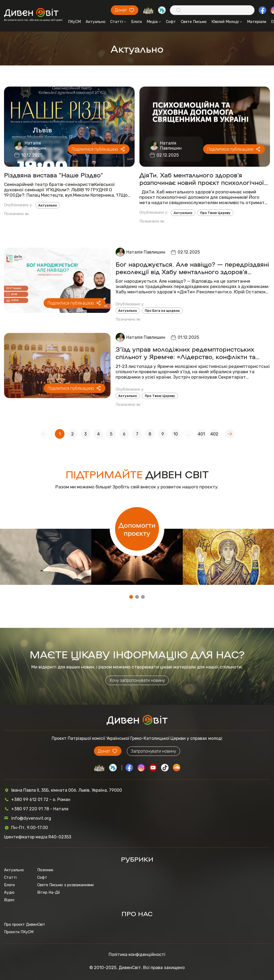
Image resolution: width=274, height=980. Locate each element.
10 (176, 434)
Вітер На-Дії (48, 892)
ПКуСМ (74, 22)
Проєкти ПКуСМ (19, 932)
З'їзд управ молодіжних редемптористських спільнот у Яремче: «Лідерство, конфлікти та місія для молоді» (186, 353)
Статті (118, 22)
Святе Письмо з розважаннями (65, 885)
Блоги (136, 22)
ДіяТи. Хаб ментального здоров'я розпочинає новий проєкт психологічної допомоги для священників (202, 178)
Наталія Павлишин (35, 146)
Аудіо (9, 892)
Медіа (154, 22)
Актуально (96, 22)
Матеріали (257, 22)
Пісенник (45, 870)
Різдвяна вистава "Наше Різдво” (54, 175)
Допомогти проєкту (137, 529)
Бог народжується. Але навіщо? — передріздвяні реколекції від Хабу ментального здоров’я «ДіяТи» (192, 268)
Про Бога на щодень (162, 311)
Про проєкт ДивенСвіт (25, 924)
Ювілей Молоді (227, 22)
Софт (171, 22)
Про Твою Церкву (215, 213)
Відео (9, 900)
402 (214, 434)
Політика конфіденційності (137, 954)
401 (201, 434)
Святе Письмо (194, 22)
